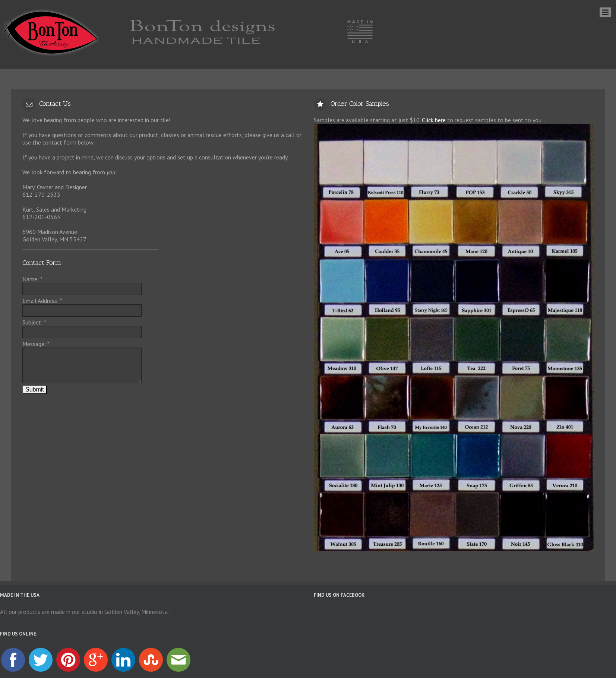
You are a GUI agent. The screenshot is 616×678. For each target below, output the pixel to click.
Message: (36, 344)
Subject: (34, 322)
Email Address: (42, 301)
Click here (434, 120)
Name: (32, 279)
